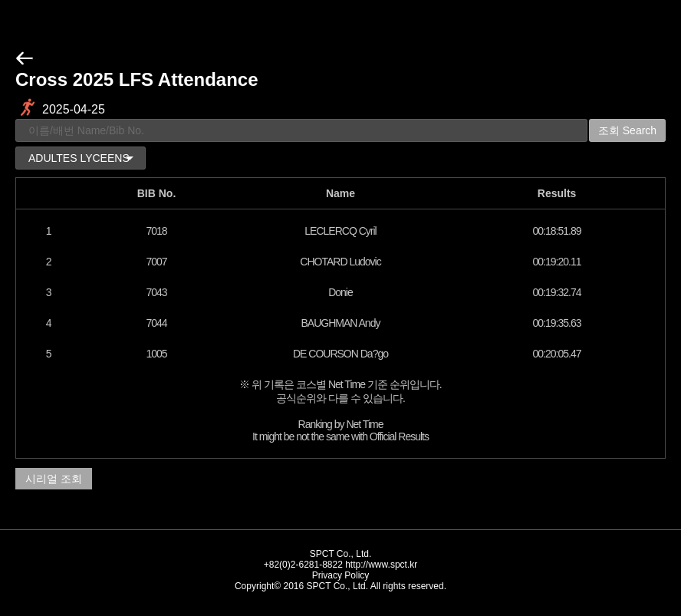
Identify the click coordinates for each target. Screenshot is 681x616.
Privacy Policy (341, 575)
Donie (340, 292)
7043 (156, 292)
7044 (156, 323)
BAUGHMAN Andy (341, 323)
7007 (156, 262)
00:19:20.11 (557, 262)
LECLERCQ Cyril (340, 231)
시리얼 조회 (54, 479)
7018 (156, 231)
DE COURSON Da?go (340, 354)
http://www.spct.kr (381, 565)
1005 (156, 354)
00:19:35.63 (557, 323)
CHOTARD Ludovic (340, 262)
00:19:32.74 (557, 292)
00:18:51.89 (557, 231)
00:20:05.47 (557, 354)
